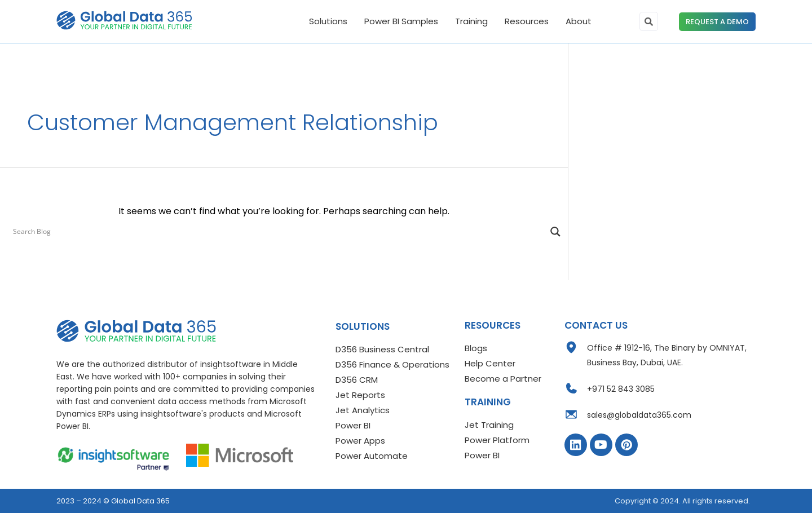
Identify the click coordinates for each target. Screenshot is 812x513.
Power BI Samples (401, 21)
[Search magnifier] (555, 232)
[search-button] (649, 21)
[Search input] (279, 232)
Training (471, 21)
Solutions (328, 21)
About (579, 21)
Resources (527, 21)
